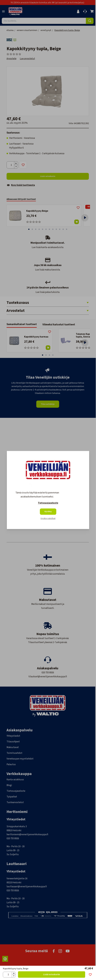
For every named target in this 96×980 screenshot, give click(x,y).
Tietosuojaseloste (48, 503)
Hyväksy (48, 512)
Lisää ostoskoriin (52, 975)
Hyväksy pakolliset (48, 519)
